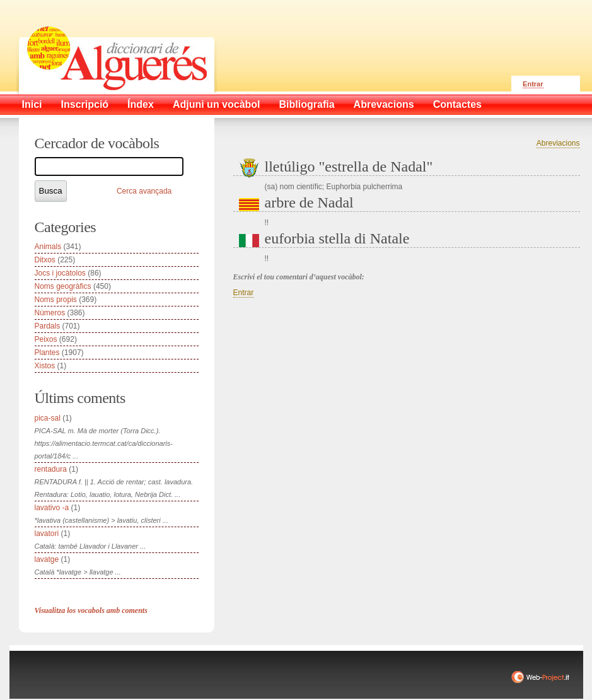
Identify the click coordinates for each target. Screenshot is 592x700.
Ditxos (45, 260)
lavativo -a (52, 508)
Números (50, 313)
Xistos (45, 366)
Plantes (47, 353)
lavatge (47, 559)
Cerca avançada (144, 191)
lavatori (47, 534)
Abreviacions (558, 143)
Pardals (48, 326)
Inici (32, 104)
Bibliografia (307, 104)
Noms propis (56, 300)
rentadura (51, 469)
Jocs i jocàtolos (60, 273)
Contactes (457, 104)
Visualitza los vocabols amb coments (91, 610)
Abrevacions (384, 104)
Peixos (46, 339)
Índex (141, 104)
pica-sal (48, 418)
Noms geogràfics (63, 286)
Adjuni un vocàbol (217, 104)
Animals (48, 247)
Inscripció (85, 104)
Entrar (533, 84)
